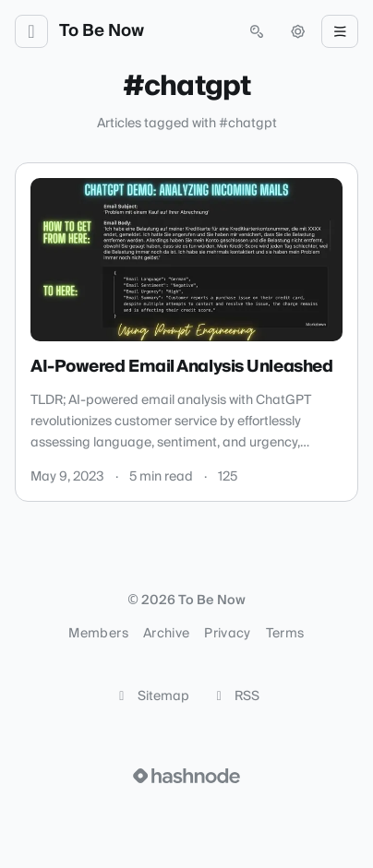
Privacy (227, 634)
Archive (166, 634)
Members (98, 634)
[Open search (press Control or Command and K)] (257, 31)
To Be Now (102, 31)
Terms (285, 634)
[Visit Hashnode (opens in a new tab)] (186, 776)
